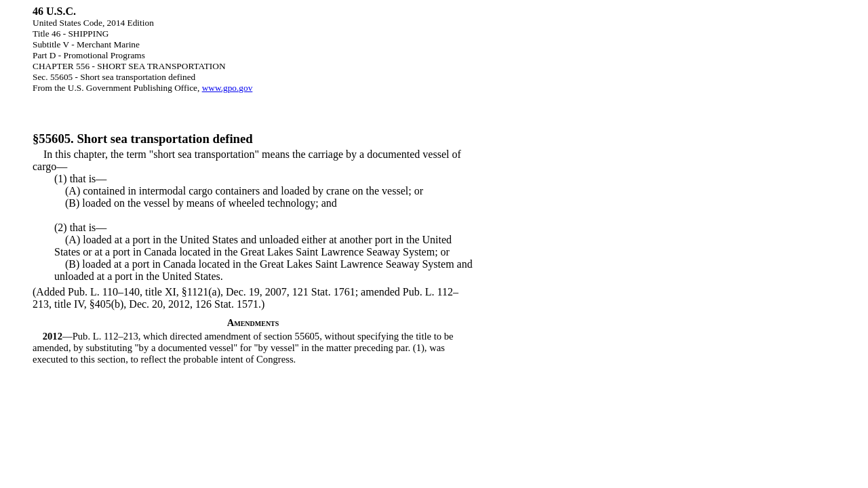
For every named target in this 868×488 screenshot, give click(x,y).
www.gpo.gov (228, 88)
